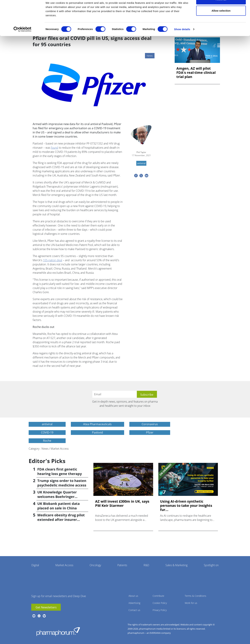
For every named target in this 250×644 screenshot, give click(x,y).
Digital (35, 565)
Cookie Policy (160, 603)
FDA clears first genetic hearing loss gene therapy (60, 471)
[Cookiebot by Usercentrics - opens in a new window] (22, 39)
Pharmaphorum (58, 631)
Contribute (158, 596)
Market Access (64, 565)
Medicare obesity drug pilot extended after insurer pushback (61, 520)
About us (133, 596)
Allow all (221, 9)
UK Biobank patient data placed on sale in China (59, 506)
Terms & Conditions (195, 596)
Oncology (95, 565)
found (55, 148)
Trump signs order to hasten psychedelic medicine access (62, 483)
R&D (146, 565)
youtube (34, 616)
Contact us (134, 610)
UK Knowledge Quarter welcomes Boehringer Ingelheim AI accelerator (59, 497)
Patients (122, 565)
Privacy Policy (160, 610)
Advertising (134, 603)
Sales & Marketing (176, 565)
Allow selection (221, 21)
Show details (182, 39)
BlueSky (44, 616)
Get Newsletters (46, 607)
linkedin (39, 616)
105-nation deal (53, 260)
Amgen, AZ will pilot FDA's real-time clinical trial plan (196, 73)
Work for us (191, 603)
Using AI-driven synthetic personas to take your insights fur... (186, 506)
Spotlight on (211, 565)
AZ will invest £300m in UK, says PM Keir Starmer (122, 503)
